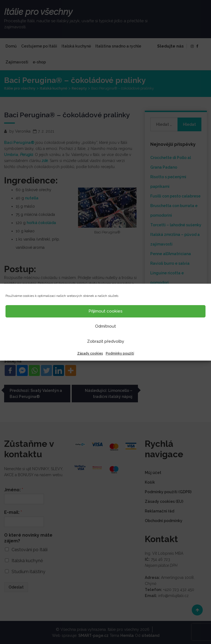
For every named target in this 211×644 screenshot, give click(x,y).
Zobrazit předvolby (106, 341)
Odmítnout (105, 326)
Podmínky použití (120, 353)
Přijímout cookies (105, 311)
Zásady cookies (90, 353)
